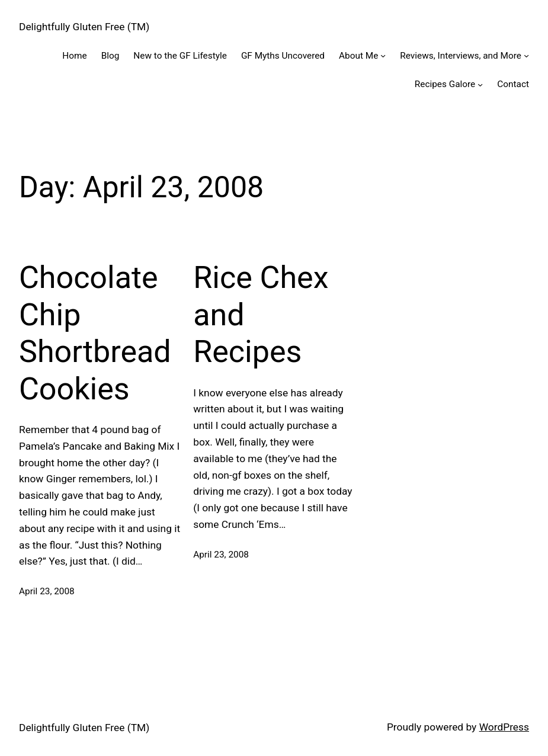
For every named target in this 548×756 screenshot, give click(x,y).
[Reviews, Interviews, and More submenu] (526, 55)
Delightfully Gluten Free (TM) (84, 27)
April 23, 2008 (47, 591)
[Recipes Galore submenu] (480, 84)
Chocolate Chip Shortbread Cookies (95, 333)
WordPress (504, 727)
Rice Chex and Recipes (261, 315)
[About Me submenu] (383, 55)
